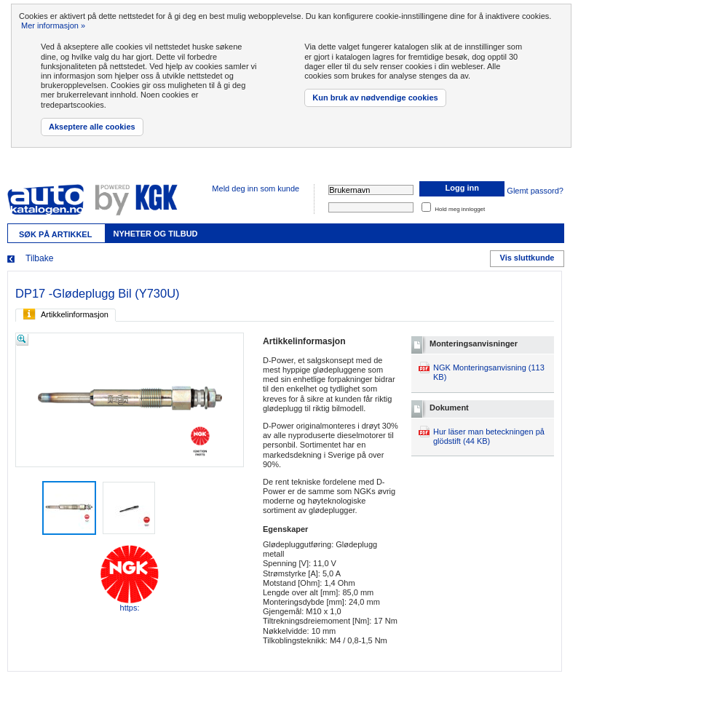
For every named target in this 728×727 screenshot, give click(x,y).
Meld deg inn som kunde (256, 188)
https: (130, 579)
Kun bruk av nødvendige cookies (375, 98)
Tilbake (40, 258)
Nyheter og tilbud (155, 234)
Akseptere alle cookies (92, 127)
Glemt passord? (535, 191)
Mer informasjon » (53, 25)
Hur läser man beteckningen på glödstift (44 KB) (489, 436)
